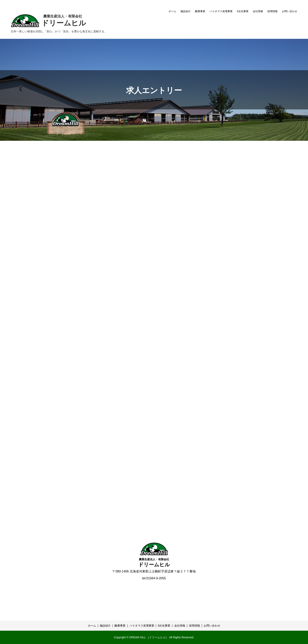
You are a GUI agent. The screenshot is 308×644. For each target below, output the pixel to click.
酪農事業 (200, 11)
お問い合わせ (290, 11)
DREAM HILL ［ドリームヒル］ (149, 637)
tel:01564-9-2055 (154, 578)
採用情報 (272, 11)
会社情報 (258, 11)
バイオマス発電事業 (221, 11)
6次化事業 (243, 11)
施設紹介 (186, 11)
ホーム (172, 11)
